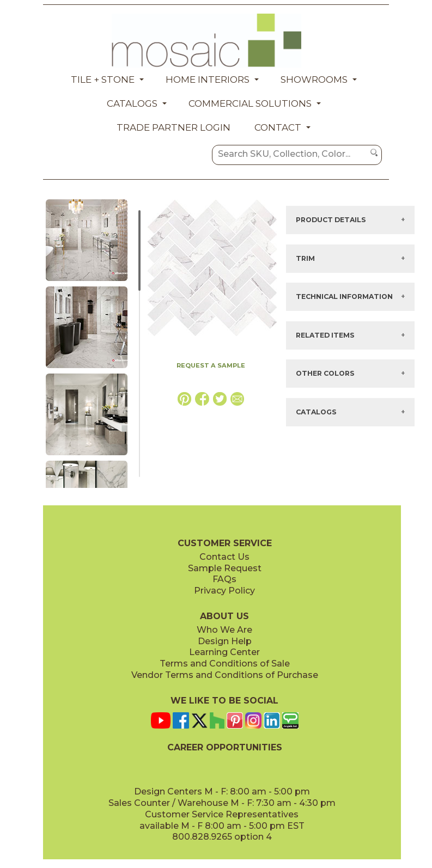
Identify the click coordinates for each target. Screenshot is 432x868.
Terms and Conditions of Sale (225, 664)
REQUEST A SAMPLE (211, 365)
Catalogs (132, 103)
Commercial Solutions (250, 103)
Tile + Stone (103, 80)
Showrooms (314, 80)
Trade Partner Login (174, 127)
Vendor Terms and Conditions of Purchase (225, 675)
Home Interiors (208, 80)
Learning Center (224, 652)
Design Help (225, 641)
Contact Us (224, 557)
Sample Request (225, 568)
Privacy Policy (224, 591)
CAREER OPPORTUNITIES (225, 747)
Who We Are (224, 630)
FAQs (224, 579)
